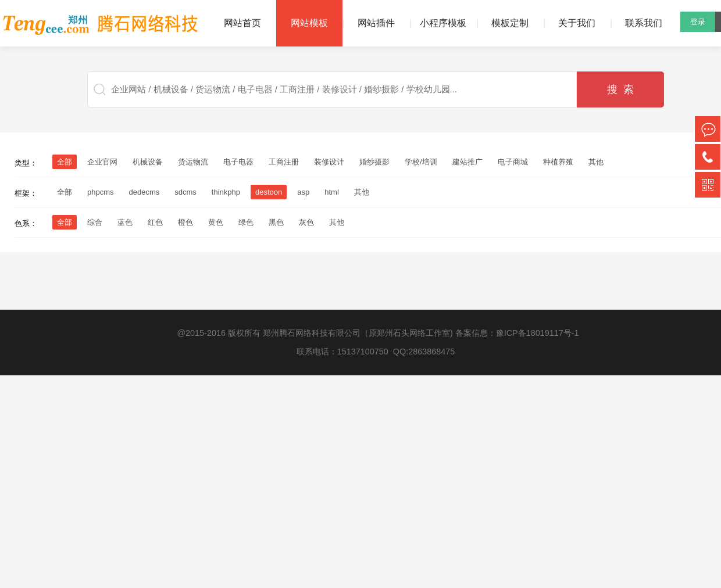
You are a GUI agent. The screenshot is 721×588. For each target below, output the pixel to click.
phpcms (101, 192)
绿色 (246, 222)
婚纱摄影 (374, 162)
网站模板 (309, 23)
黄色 (216, 222)
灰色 (306, 222)
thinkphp (226, 192)
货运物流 (193, 162)
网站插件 (376, 23)
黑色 (276, 222)
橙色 (185, 222)
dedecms (144, 192)
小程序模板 (443, 23)
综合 (95, 222)
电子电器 (238, 162)
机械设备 (148, 162)
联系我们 (644, 23)
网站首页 (242, 23)
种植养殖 (558, 162)
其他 (596, 162)
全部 (65, 192)
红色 (155, 222)
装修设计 (329, 162)
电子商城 (513, 162)
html (332, 192)
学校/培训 (421, 162)
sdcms (185, 192)
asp (303, 192)
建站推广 (467, 162)
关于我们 (577, 23)
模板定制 (510, 23)
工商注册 (284, 162)
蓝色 (125, 222)
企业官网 (102, 162)
